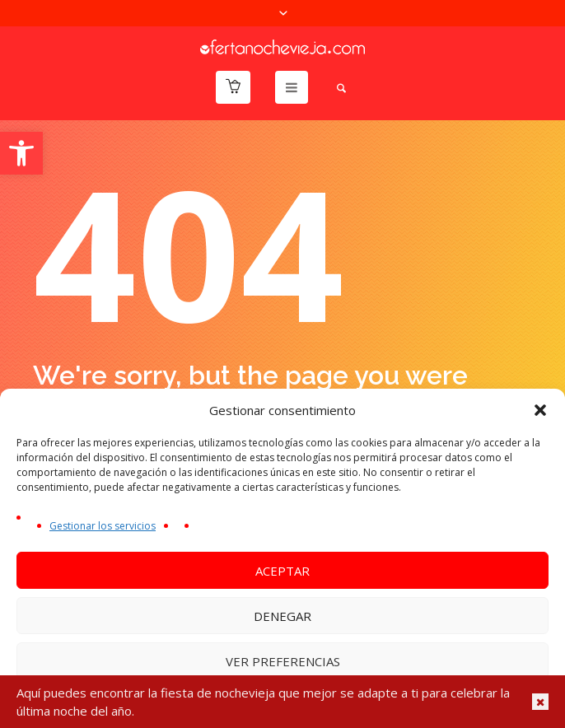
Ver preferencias (283, 661)
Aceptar (282, 571)
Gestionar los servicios (103, 526)
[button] (21, 153)
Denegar (282, 616)
